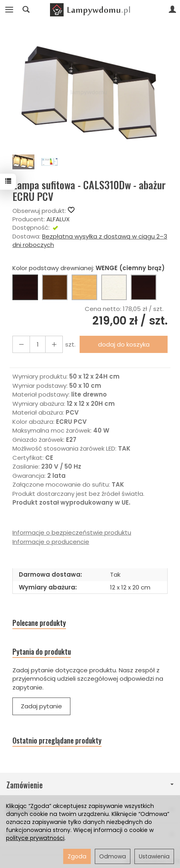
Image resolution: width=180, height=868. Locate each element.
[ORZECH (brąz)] (55, 287)
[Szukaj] (26, 10)
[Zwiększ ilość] (21, 344)
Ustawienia (154, 856)
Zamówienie (90, 785)
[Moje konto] (172, 10)
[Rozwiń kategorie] (9, 10)
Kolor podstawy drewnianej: (89, 268)
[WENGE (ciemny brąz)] (25, 287)
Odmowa (113, 856)
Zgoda (77, 856)
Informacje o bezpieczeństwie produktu (72, 532)
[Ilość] (38, 344)
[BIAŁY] (114, 287)
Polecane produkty (39, 623)
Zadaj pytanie (41, 706)
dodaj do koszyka (124, 344)
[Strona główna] (90, 10)
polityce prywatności (35, 838)
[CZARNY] (144, 287)
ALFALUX (58, 219)
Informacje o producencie (51, 542)
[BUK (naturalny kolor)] (84, 287)
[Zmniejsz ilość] (54, 344)
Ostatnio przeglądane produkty (57, 741)
